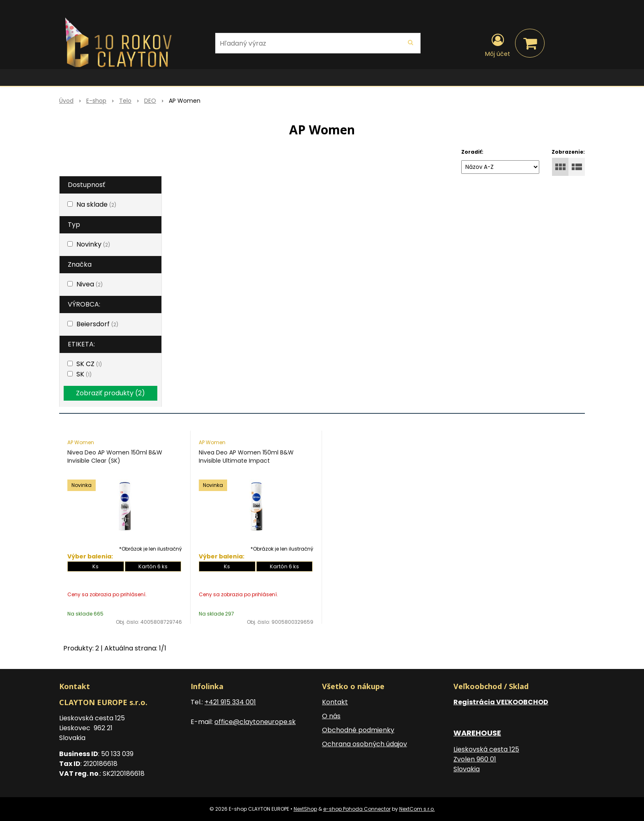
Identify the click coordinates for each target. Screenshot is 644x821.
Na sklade (96, 204)
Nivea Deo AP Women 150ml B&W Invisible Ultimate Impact (246, 457)
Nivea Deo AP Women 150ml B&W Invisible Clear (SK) (115, 457)
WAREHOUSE (477, 733)
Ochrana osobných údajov (365, 744)
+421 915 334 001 (230, 702)
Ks (95, 566)
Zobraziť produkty (110, 393)
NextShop (305, 809)
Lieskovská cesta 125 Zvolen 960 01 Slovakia (486, 759)
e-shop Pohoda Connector (357, 809)
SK (84, 374)
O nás (331, 716)
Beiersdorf (97, 324)
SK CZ (89, 364)
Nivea (90, 284)
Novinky (93, 244)
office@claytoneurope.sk (255, 722)
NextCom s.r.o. (417, 809)
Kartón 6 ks (153, 566)
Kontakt (335, 702)
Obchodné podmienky (358, 730)
